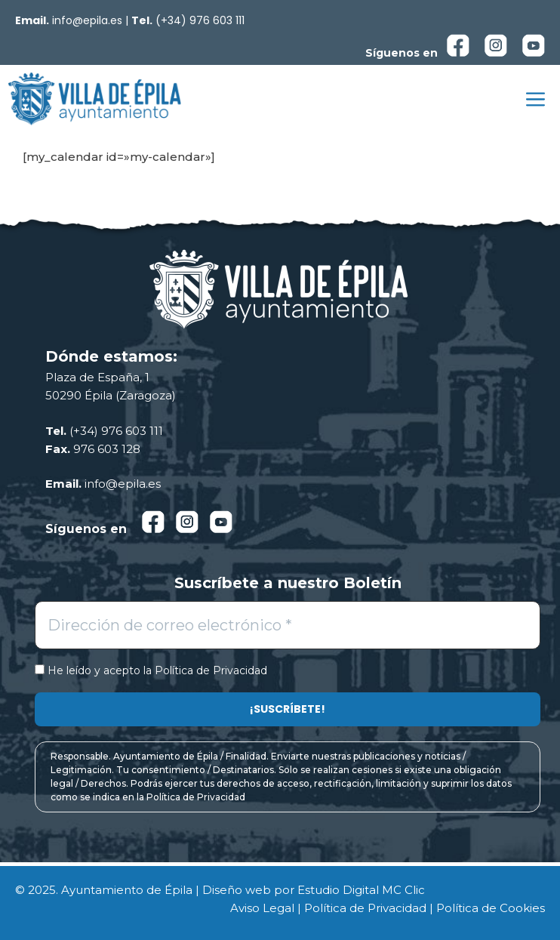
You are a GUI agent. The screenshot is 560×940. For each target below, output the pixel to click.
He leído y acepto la (151, 671)
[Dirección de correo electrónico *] (288, 625)
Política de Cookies (491, 908)
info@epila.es (87, 20)
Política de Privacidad (211, 670)
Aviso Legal (262, 908)
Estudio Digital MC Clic (361, 890)
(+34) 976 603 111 (200, 20)
